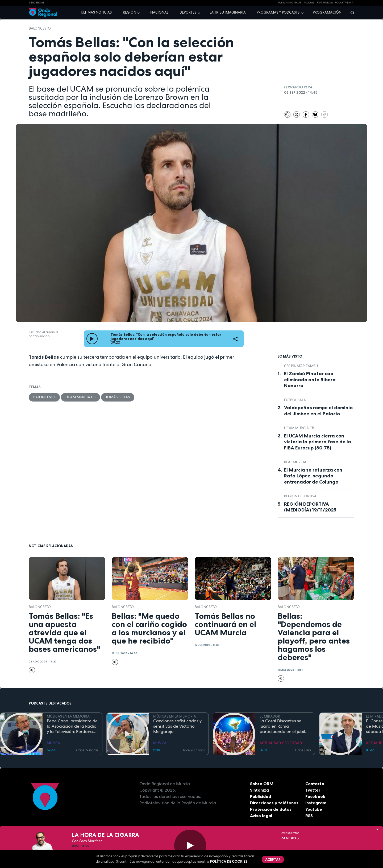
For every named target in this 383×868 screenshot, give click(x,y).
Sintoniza (259, 790)
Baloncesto (40, 28)
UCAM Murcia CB (80, 397)
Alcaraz (309, 3)
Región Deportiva (300, 496)
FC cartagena (344, 3)
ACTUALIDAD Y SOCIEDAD (281, 743)
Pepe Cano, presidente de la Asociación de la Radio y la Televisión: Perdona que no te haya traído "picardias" (72, 726)
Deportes (188, 12)
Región (130, 12)
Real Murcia (325, 3)
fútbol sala (295, 400)
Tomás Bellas (118, 397)
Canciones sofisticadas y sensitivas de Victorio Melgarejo (177, 726)
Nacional (159, 12)
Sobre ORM (262, 784)
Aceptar (273, 859)
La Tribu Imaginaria (228, 12)
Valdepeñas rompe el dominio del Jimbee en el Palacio (318, 411)
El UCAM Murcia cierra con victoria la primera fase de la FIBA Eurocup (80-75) (318, 442)
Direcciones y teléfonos (274, 803)
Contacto (315, 784)
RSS (309, 816)
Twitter (313, 790)
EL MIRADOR (270, 716)
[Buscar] (351, 13)
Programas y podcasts (278, 12)
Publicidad (261, 796)
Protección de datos (271, 809)
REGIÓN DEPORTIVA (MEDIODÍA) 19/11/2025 (310, 507)
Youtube (314, 809)
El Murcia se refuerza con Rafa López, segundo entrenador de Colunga (313, 476)
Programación (327, 12)
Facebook (315, 796)
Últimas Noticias (290, 3)
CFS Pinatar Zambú (301, 366)
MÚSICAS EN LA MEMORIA (68, 716)
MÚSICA (53, 743)
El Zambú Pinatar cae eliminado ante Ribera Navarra (310, 380)
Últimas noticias (96, 12)
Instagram (316, 803)
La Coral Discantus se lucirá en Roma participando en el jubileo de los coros (285, 726)
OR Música (290, 838)
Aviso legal (261, 816)
